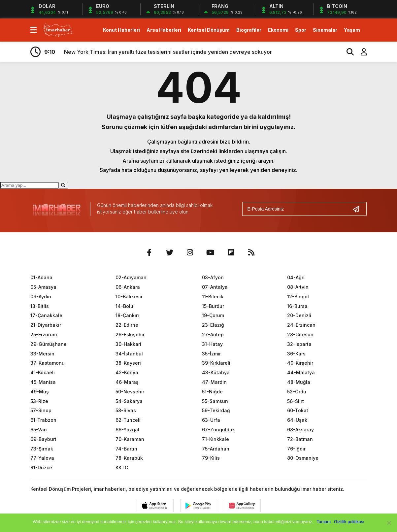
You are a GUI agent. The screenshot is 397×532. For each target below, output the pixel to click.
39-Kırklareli (216, 363)
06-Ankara (128, 287)
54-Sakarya (129, 401)
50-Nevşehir (130, 392)
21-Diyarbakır (46, 325)
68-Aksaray (300, 430)
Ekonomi (278, 30)
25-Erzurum (44, 334)
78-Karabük (129, 458)
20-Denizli (299, 315)
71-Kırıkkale (215, 439)
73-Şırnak (42, 449)
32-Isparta (299, 344)
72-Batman (300, 439)
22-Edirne (127, 325)
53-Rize (39, 401)
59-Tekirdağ (216, 410)
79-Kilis (211, 458)
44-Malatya (301, 372)
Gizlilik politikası (349, 522)
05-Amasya (43, 287)
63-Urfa (211, 420)
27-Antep (213, 334)
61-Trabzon (43, 420)
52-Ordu (297, 392)
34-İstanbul (129, 354)
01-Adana (41, 277)
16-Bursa (297, 306)
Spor (301, 30)
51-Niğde (212, 392)
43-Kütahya (216, 372)
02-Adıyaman (131, 277)
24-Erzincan (301, 325)
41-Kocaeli (43, 372)
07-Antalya (215, 287)
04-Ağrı (296, 277)
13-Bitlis (40, 306)
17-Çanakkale (46, 315)
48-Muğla (299, 382)
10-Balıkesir (129, 297)
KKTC (122, 467)
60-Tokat (298, 410)
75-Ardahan (216, 449)
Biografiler (249, 30)
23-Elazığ (213, 325)
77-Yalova (42, 458)
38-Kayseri (128, 363)
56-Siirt (296, 401)
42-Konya (127, 372)
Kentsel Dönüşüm (209, 30)
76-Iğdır (296, 449)
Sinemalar (325, 30)
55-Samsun (215, 401)
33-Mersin (42, 354)
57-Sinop (41, 410)
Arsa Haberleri (164, 30)
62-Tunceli (128, 420)
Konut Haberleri (121, 30)
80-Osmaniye (303, 458)
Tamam (324, 522)
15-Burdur (213, 306)
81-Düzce (41, 467)
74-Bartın (126, 449)
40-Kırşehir (300, 363)
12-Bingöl (298, 297)
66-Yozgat (128, 430)
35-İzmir (211, 354)
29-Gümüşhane (49, 344)
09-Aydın (41, 297)
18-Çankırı (127, 315)
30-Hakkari (128, 344)
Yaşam (352, 30)
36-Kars (296, 354)
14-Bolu (124, 306)
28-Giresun (300, 334)
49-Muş (40, 392)
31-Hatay (212, 344)
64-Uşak (297, 420)
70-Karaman (130, 439)
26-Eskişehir (130, 334)
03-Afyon (213, 277)
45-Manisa (43, 382)
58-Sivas (126, 410)
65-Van (39, 430)
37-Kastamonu (48, 363)
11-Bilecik (213, 297)
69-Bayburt (43, 439)
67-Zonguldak (218, 430)
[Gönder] (359, 209)
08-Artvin (298, 287)
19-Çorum (213, 315)
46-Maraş (127, 382)
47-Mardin (214, 382)
